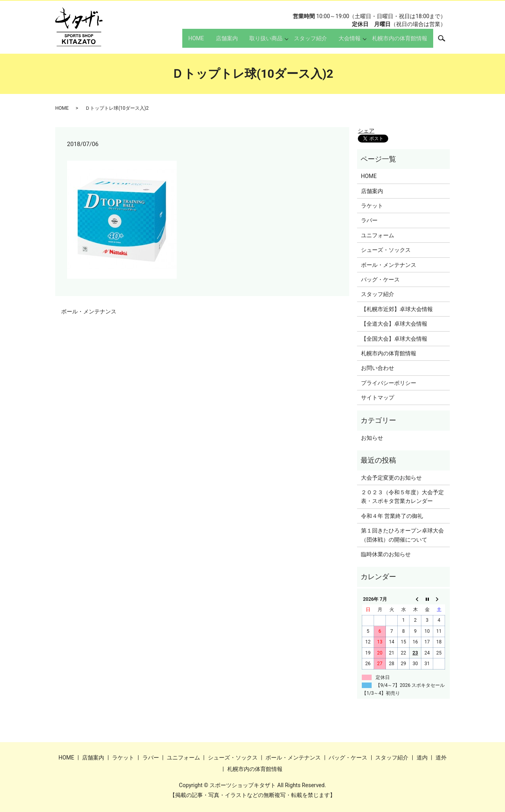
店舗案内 (209, 42)
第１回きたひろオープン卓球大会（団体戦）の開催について (402, 535)
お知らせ (372, 438)
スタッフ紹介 (301, 42)
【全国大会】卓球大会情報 (394, 339)
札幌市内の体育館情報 (397, 42)
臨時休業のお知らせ (386, 554)
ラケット (372, 206)
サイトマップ (378, 398)
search (446, 41)
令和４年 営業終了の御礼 (392, 516)
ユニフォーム (378, 235)
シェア (366, 131)
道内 (422, 758)
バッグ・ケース (380, 279)
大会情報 (345, 42)
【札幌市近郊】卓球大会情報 (397, 309)
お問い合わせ (378, 368)
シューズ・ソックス (386, 250)
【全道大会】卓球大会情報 (394, 324)
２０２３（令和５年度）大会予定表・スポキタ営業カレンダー (402, 497)
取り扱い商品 (254, 42)
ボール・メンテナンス (89, 311)
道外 (441, 758)
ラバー (369, 220)
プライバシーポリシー (389, 383)
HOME (174, 42)
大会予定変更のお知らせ (391, 478)
